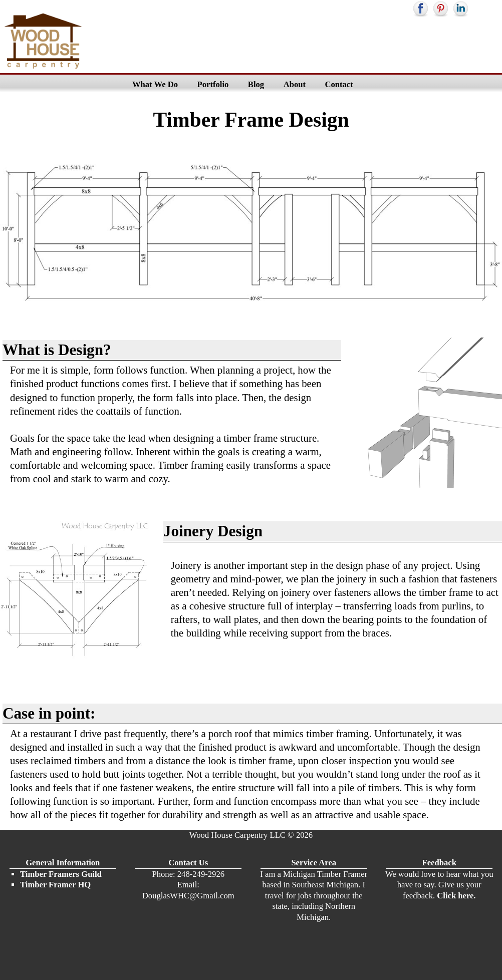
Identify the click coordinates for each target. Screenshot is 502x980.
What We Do (155, 84)
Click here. (455, 896)
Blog (256, 84)
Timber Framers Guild (61, 874)
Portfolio (213, 84)
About (295, 84)
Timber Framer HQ (55, 885)
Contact (339, 84)
